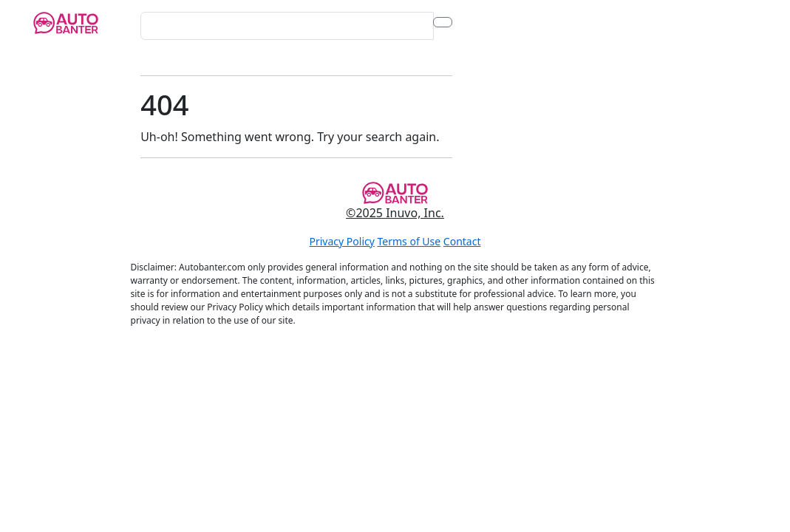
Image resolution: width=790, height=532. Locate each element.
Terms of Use (409, 241)
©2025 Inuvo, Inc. (395, 213)
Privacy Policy (342, 241)
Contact (462, 241)
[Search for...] (287, 26)
